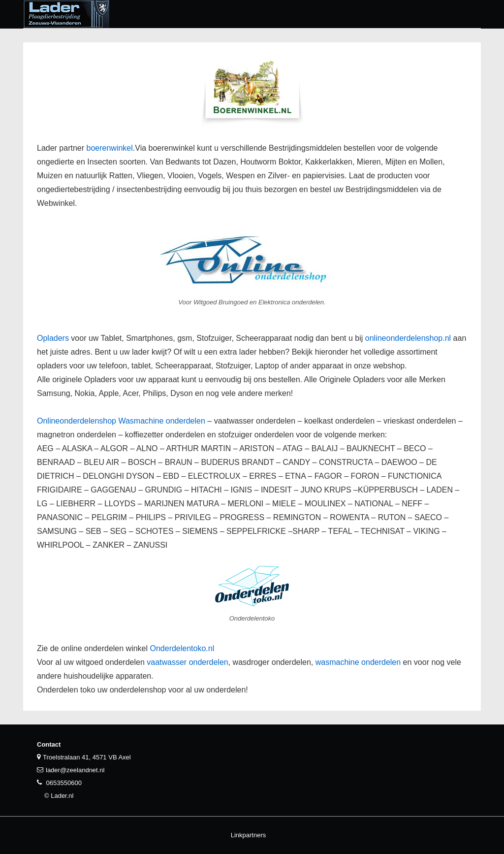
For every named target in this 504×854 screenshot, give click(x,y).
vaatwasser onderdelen (187, 662)
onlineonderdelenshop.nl (408, 338)
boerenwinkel (110, 148)
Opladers (53, 338)
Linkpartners (249, 835)
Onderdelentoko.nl (182, 648)
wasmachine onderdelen (358, 662)
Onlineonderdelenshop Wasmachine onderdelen (121, 421)
